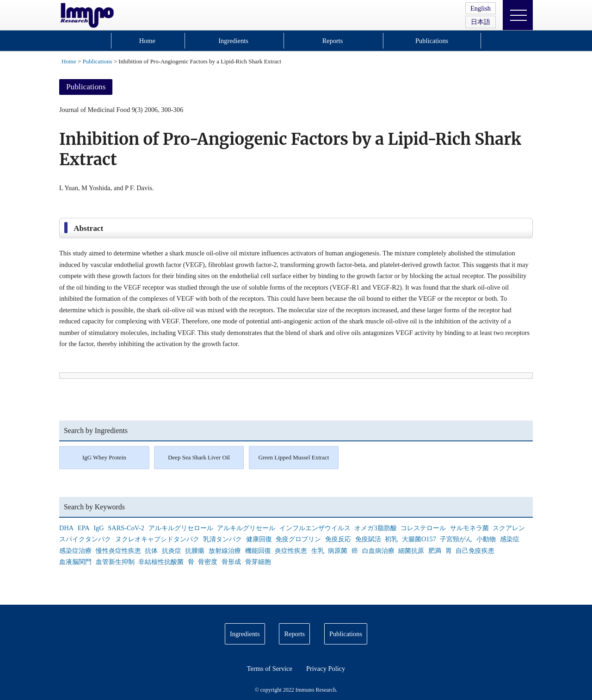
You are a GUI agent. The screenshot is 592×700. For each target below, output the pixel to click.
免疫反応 (338, 539)
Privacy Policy (326, 669)
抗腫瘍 (195, 551)
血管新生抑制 (115, 562)
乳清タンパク (222, 539)
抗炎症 (172, 551)
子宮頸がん (456, 539)
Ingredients (233, 41)
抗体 (151, 551)
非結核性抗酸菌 (161, 562)
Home (147, 41)
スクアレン (509, 528)
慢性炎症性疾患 (118, 551)
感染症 (510, 539)
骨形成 (231, 562)
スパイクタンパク (85, 539)
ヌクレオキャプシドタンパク (157, 539)
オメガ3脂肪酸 (375, 528)
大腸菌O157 (419, 539)
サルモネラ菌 (469, 528)
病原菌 (338, 551)
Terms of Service (270, 669)
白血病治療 (378, 551)
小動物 (486, 539)
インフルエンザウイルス (315, 528)
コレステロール (423, 528)
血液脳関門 (75, 562)
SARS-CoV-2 (126, 528)
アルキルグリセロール (181, 528)
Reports (333, 41)
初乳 (391, 539)
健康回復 (259, 539)
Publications (432, 41)
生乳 (318, 551)
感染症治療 (75, 551)
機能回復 (258, 551)
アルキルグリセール (246, 528)
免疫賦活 (368, 539)
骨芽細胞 (258, 562)
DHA (66, 528)
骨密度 (208, 562)
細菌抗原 (411, 551)
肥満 (435, 551)
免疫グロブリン (298, 539)
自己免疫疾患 (475, 551)
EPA (84, 528)
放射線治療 (225, 551)
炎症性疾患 (291, 551)
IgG (99, 528)
